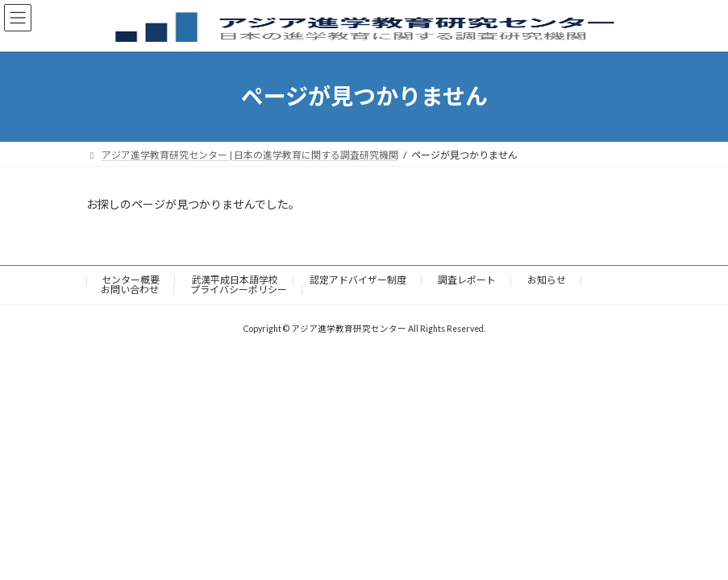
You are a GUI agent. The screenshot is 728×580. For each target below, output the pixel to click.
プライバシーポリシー (239, 290)
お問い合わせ (130, 290)
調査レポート (467, 280)
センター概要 (131, 280)
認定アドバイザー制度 (358, 280)
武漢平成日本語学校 (235, 280)
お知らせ (547, 280)
